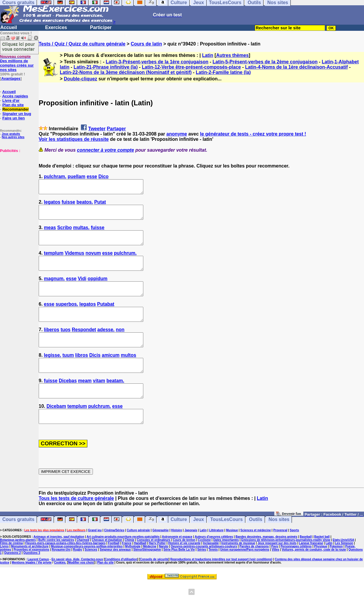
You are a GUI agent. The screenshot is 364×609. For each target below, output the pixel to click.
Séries (202, 576)
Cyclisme (204, 566)
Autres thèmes (232, 55)
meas (50, 233)
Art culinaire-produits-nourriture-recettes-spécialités (123, 563)
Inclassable (211, 570)
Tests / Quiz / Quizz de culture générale (82, 44)
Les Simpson (344, 570)
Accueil (9, 27)
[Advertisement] (18, 182)
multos (128, 374)
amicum (110, 374)
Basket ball (322, 563)
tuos (66, 345)
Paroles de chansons (254, 573)
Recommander (16, 109)
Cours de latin (146, 44)
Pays (274, 573)
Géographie (161, 557)
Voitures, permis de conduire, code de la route (314, 576)
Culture (179, 546)
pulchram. (55, 176)
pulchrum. (125, 261)
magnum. (54, 289)
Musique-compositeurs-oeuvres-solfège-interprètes (87, 573)
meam (85, 402)
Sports (295, 557)
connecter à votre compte (106, 150)
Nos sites (279, 546)
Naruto (164, 573)
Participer (101, 27)
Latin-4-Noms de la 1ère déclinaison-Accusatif (296, 67)
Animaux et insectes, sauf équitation (59, 563)
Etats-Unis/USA (343, 566)
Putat (100, 205)
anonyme (177, 134)
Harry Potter (157, 570)
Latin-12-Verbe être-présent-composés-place (191, 67)
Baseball (306, 563)
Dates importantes (226, 566)
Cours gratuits (18, 546)
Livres (4, 573)
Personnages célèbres (296, 573)
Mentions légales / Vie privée (32, 589)
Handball (140, 570)
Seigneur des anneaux (115, 576)
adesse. (106, 345)
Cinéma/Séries (114, 557)
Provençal (280, 557)
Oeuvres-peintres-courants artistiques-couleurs (204, 573)
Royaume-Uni (61, 576)
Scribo (64, 233)
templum (54, 261)
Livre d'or (11, 100)
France (127, 570)
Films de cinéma (11, 570)
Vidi (82, 289)
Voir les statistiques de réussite (74, 139)
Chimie (129, 566)
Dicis (95, 374)
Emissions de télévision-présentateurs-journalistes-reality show (286, 566)
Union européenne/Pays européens (245, 576)
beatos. (85, 205)
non (120, 345)
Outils (256, 546)
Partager (116, 129)
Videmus (74, 261)
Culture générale (138, 557)
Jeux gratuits (11, 134)
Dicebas (68, 402)
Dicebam (56, 430)
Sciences (91, 576)
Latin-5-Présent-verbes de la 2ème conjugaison (265, 62)
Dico (104, 176)
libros (82, 374)
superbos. (67, 317)
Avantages (11, 78)
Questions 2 (12, 579)
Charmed (83, 566)
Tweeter (97, 129)
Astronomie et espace (177, 563)
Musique (232, 557)
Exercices (56, 27)
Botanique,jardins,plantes (18, 566)
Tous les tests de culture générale (76, 525)
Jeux (198, 546)
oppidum (98, 289)
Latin (207, 55)
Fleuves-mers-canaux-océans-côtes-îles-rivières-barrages (65, 570)
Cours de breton (184, 566)
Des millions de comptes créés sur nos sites (17, 63)
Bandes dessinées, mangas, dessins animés (267, 563)
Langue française (311, 570)
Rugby (78, 576)
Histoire (177, 557)
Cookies (60, 589)
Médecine (150, 573)
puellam (76, 176)
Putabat (106, 317)
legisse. (53, 374)
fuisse (68, 205)
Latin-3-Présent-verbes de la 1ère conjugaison (157, 62)
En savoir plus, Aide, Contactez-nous (77, 586)
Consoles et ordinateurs (154, 566)
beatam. (115, 402)
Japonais (191, 557)
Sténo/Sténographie (147, 576)
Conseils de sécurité (154, 586)
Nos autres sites (13, 137)
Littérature (216, 557)
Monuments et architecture (30, 573)
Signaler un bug (17, 114)
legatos (52, 205)
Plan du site (13, 105)
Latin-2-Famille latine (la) (223, 72)
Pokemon (336, 573)
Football (114, 570)
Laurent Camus (38, 586)
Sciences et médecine (256, 557)
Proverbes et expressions (31, 576)
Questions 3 (32, 579)
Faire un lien (14, 118)
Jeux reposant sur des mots (277, 570)
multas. (81, 233)
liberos (52, 345)
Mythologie (133, 573)
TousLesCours (226, 546)
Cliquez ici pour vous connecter (18, 46)
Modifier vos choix (81, 589)
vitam (99, 402)
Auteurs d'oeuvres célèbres (214, 563)
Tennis (213, 576)
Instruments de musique (238, 570)
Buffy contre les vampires (56, 566)
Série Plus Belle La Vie (179, 576)
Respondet (84, 345)
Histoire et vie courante (184, 570)
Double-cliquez (81, 79)
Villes (275, 576)
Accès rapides (15, 96)
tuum (68, 374)
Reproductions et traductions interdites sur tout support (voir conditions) (221, 586)
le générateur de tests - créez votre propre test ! (253, 134)
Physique (321, 573)
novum (93, 261)
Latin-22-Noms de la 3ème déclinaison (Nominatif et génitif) (126, 72)
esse (92, 176)
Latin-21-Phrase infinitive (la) (106, 67)
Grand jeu (95, 557)
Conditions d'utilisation (121, 586)
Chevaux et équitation (107, 566)
